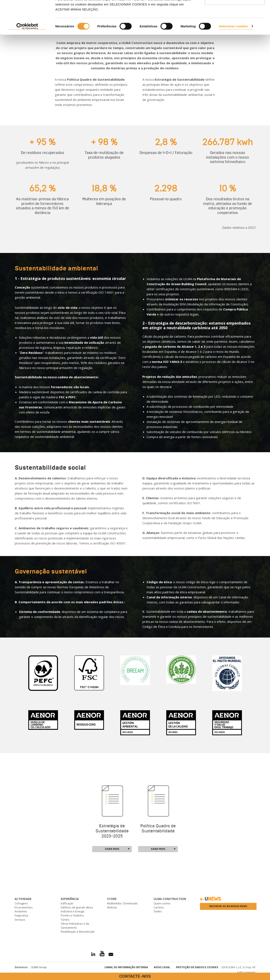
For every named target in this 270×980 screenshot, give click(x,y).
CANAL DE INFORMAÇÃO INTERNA (126, 967)
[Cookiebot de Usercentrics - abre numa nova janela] (27, 58)
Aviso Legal (162, 967)
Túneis (65, 920)
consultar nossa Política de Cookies (149, 25)
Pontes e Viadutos (72, 915)
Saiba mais (117, 849)
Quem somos (162, 903)
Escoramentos (24, 907)
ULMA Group (39, 967)
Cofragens (21, 903)
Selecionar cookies (233, 57)
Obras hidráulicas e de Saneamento (75, 926)
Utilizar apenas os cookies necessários (235, 27)
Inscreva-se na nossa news (228, 906)
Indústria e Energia (73, 911)
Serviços (20, 920)
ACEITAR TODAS (235, 11)
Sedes (158, 911)
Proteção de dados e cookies (197, 967)
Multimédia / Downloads (122, 903)
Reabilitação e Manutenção (78, 932)
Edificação (67, 903)
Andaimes (21, 911)
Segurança (21, 915)
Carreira (159, 907)
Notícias (112, 907)
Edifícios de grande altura (77, 907)
